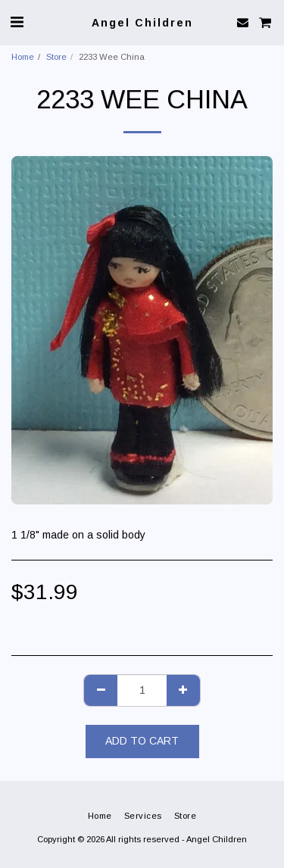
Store (56, 57)
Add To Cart (142, 741)
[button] (17, 22)
